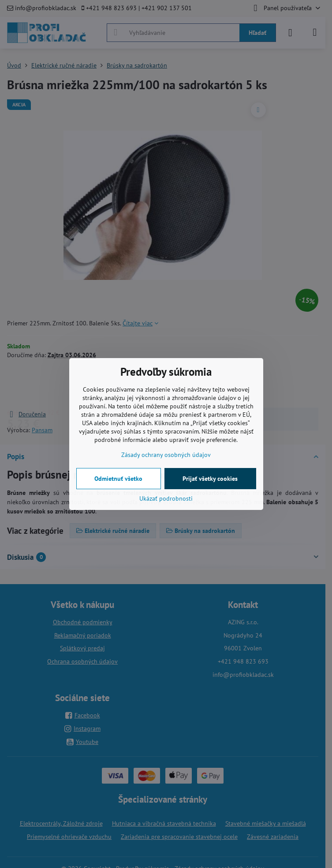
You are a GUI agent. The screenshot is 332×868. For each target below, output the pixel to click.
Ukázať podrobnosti (166, 498)
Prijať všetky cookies (210, 479)
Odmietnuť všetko (118, 479)
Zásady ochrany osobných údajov (166, 455)
